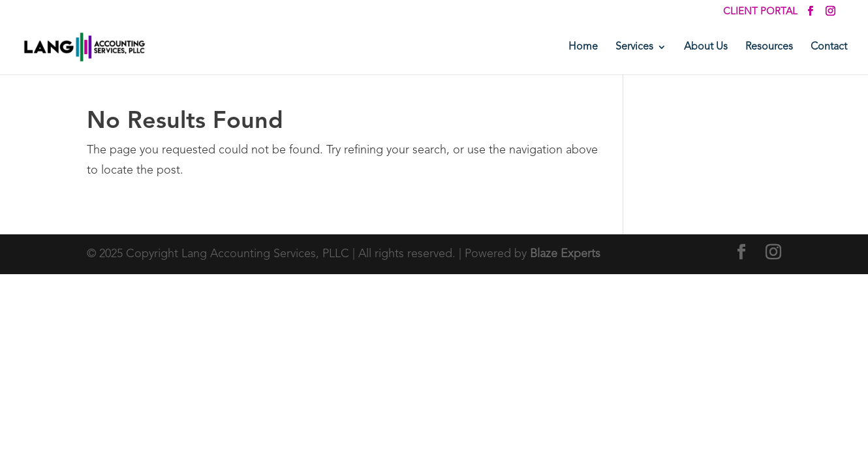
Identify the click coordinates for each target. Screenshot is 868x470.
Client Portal (760, 12)
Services (634, 47)
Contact (829, 47)
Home (583, 47)
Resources (769, 47)
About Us (706, 47)
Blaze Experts (565, 254)
